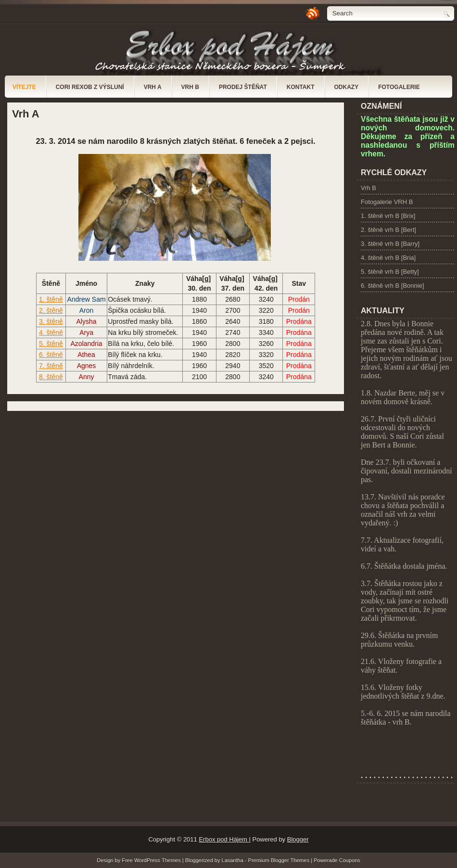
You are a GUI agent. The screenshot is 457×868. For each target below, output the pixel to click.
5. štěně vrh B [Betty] (390, 272)
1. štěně (51, 299)
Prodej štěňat (243, 87)
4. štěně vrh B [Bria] (388, 258)
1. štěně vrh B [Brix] (388, 216)
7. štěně (51, 366)
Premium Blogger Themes (280, 860)
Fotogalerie (399, 87)
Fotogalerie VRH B (387, 202)
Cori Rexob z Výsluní (90, 87)
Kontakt (301, 87)
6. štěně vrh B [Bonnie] (393, 286)
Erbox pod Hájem (224, 839)
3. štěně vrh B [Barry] (390, 244)
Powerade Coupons (337, 860)
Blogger (298, 839)
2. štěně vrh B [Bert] (388, 230)
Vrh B (190, 87)
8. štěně (51, 377)
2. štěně (51, 310)
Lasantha (233, 860)
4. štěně (51, 332)
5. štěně (51, 344)
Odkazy (347, 87)
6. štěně (51, 355)
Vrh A (153, 87)
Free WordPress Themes (152, 860)
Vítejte (24, 87)
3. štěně (51, 321)
